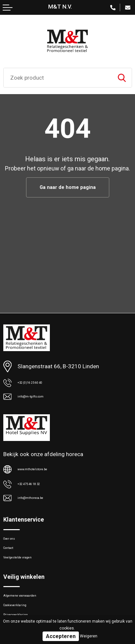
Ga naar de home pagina (67, 188)
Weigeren (89, 636)
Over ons (14, 546)
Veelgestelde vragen (29, 573)
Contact (13, 559)
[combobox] (58, 78)
